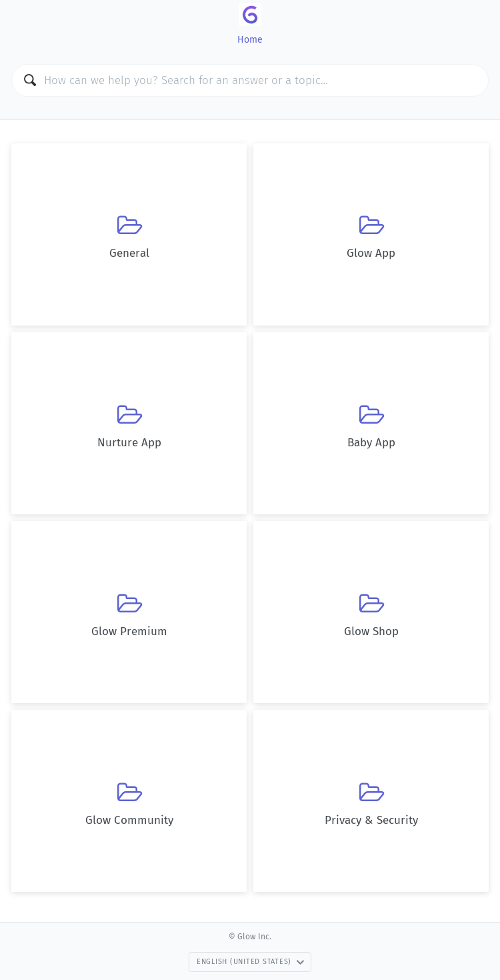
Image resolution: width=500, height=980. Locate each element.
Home (250, 40)
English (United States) (251, 962)
